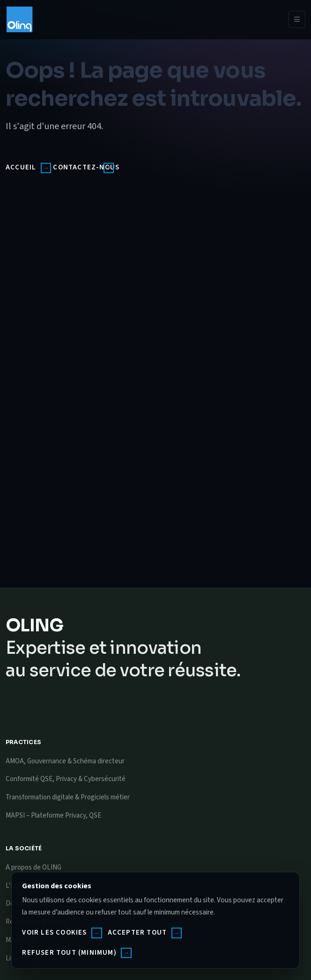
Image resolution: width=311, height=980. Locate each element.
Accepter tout (137, 932)
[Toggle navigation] (297, 20)
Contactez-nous (86, 167)
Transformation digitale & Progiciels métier (68, 797)
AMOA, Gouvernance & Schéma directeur (65, 761)
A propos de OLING (33, 867)
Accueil (21, 167)
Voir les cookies (54, 932)
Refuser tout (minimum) (69, 953)
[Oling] (19, 19)
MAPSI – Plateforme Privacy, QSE (53, 815)
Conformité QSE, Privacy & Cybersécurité (66, 779)
